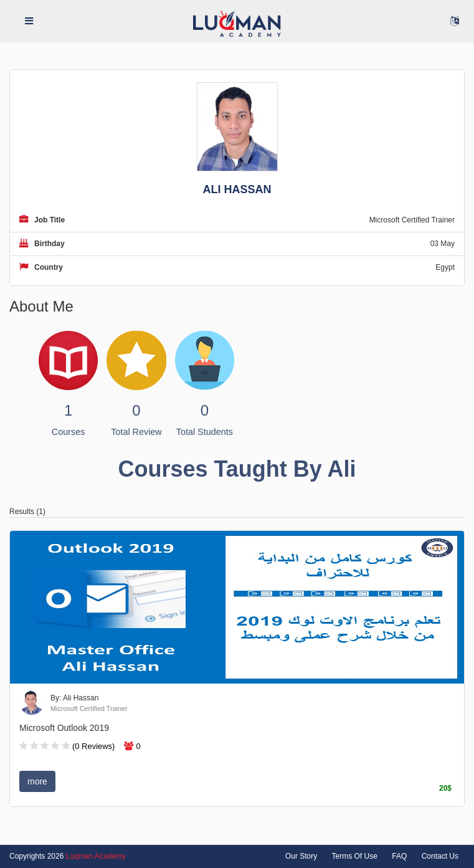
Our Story (301, 856)
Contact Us (440, 856)
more (37, 781)
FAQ (399, 856)
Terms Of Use (355, 856)
